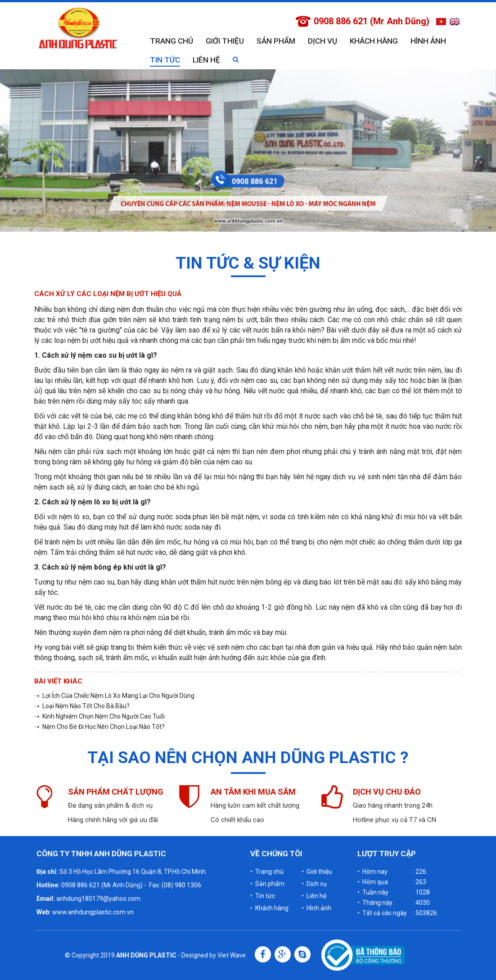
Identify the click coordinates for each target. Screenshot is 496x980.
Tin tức (165, 60)
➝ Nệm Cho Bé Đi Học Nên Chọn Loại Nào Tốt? (99, 727)
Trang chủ (171, 41)
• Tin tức (263, 896)
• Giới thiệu (317, 872)
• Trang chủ (267, 872)
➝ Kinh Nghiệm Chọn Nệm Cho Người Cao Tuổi (99, 716)
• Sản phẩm (267, 884)
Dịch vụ (322, 41)
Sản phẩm (276, 41)
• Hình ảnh (316, 908)
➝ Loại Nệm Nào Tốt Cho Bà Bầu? (82, 706)
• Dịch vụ (314, 884)
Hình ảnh (428, 41)
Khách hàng (374, 41)
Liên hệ (206, 60)
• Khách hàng (269, 908)
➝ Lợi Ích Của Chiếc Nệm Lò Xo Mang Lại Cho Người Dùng (114, 696)
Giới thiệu (225, 41)
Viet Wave (232, 955)
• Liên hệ (314, 896)
